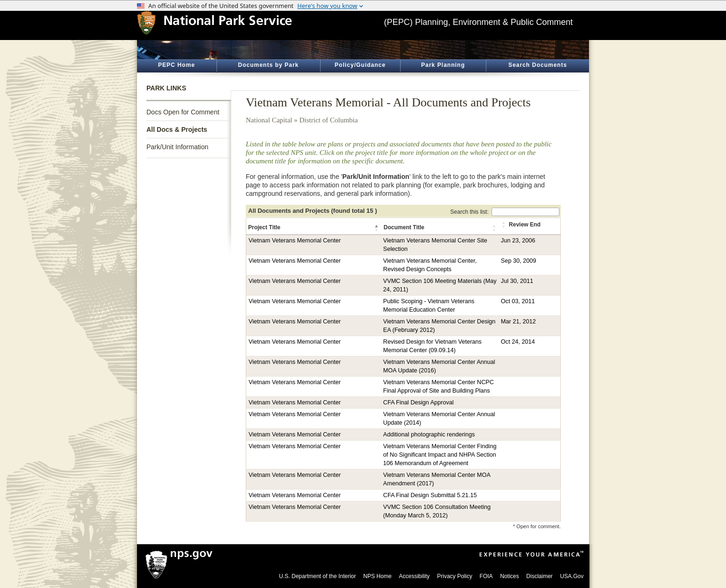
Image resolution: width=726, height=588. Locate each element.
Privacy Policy (455, 576)
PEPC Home (177, 65)
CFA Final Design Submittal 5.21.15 (430, 495)
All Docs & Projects (177, 129)
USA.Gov (572, 576)
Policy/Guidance (360, 65)
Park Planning (443, 65)
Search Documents (538, 65)
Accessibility (414, 576)
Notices (509, 576)
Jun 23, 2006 (518, 241)
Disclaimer (540, 576)
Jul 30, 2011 (517, 281)
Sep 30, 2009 (519, 261)
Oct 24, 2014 (518, 342)
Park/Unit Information (177, 147)
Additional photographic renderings (429, 435)
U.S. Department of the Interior (318, 576)
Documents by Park (268, 65)
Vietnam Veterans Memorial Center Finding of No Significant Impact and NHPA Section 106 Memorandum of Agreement (440, 455)
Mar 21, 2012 (518, 322)
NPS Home (378, 576)
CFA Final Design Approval (419, 403)
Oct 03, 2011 (518, 301)
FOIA (486, 576)
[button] (377, 228)
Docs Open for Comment (183, 112)
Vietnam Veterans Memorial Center (295, 241)
